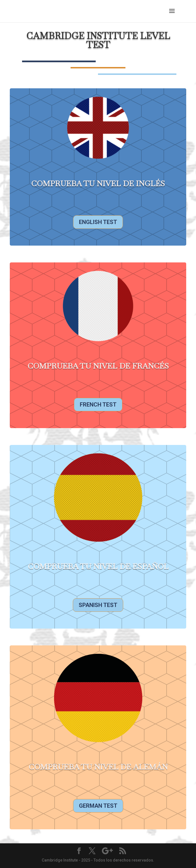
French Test (98, 405)
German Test (98, 806)
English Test (98, 222)
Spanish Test (98, 605)
